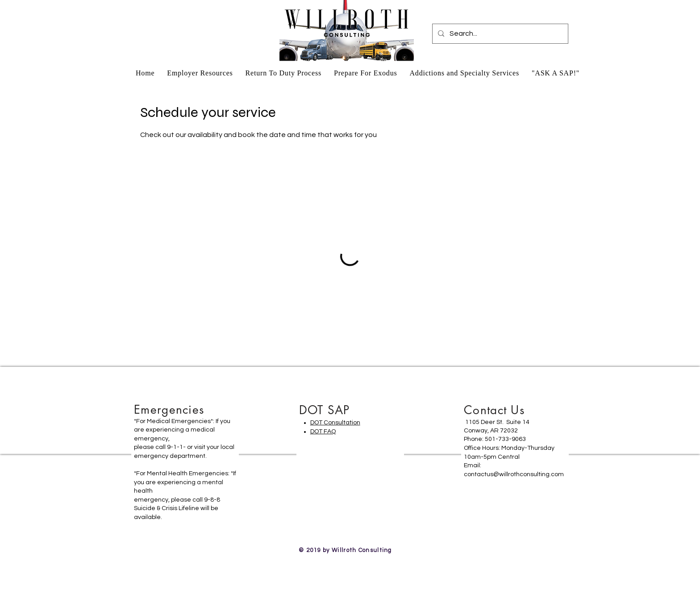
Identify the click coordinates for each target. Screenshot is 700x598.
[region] (185, 466)
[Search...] (499, 34)
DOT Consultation (335, 423)
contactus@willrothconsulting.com (514, 474)
